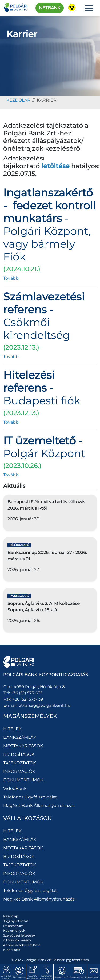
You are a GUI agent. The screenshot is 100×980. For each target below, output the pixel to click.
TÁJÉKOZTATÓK (20, 763)
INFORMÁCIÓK (19, 771)
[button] (89, 8)
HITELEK (12, 729)
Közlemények (14, 931)
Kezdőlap (11, 916)
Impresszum (13, 926)
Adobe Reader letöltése (22, 945)
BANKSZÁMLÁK (20, 737)
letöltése (55, 166)
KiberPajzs (12, 950)
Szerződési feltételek (19, 935)
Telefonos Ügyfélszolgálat (30, 797)
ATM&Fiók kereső (17, 940)
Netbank (50, 8)
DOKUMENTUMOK (23, 780)
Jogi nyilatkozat (16, 921)
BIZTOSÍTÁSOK (19, 754)
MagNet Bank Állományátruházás (39, 806)
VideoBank (15, 788)
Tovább (11, 278)
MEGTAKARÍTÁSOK (23, 746)
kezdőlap (18, 100)
